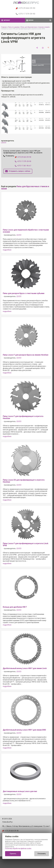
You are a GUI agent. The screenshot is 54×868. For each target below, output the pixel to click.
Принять (13, 854)
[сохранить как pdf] (49, 48)
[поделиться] (37, 48)
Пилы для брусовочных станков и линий (35, 27)
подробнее (7, 250)
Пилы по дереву (14, 27)
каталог (6, 20)
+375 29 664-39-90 (25, 8)
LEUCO (4, 143)
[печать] (43, 48)
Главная (4, 27)
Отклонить (42, 854)
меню (30, 20)
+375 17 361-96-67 (23, 166)
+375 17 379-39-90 (25, 14)
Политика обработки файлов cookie (18, 848)
